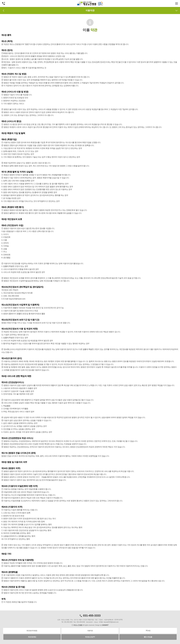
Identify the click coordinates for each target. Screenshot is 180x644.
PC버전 (148, 631)
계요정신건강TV (90, 637)
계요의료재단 (32, 637)
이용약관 (90, 631)
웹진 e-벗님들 (148, 637)
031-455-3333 (90, 616)
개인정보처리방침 (32, 631)
